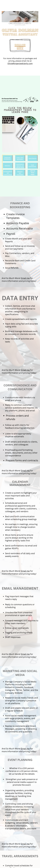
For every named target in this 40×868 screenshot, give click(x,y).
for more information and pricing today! (19, 280)
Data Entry (7, 166)
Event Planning (33, 158)
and (20, 173)
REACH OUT (20, 47)
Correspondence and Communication (8, 173)
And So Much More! (11, 278)
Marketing (20, 171)
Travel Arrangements (32, 166)
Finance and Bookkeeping (7, 158)
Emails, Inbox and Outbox (20, 158)
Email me (25, 278)
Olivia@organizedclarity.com (20, 63)
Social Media (20, 174)
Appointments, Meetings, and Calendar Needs (20, 166)
